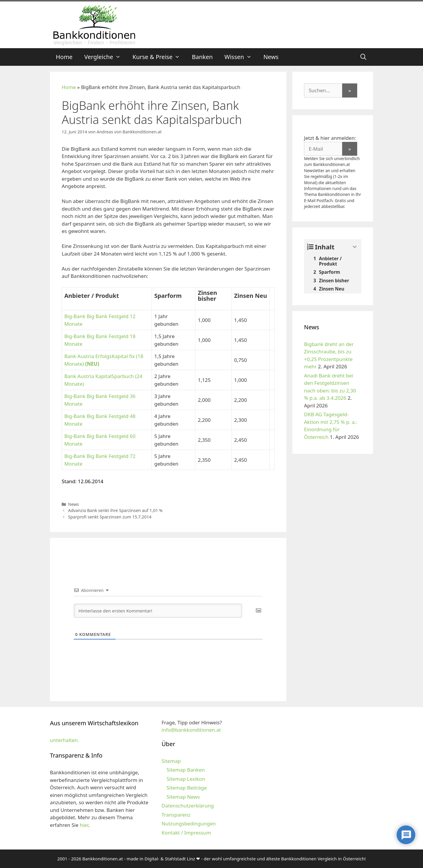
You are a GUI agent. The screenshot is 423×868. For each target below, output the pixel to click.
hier (84, 825)
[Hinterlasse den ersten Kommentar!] (158, 611)
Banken (202, 57)
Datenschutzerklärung (188, 806)
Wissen (241, 57)
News (271, 57)
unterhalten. (64, 740)
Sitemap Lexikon (186, 779)
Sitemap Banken (186, 770)
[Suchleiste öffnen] (363, 57)
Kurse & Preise (159, 57)
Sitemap (171, 761)
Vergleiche (105, 57)
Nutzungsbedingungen (189, 823)
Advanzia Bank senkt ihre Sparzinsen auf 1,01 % (115, 510)
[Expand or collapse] (355, 247)
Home (64, 57)
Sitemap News (183, 797)
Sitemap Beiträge (187, 788)
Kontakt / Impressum (186, 833)
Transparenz (176, 815)
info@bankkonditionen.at (191, 730)
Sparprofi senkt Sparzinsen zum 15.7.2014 (110, 517)
